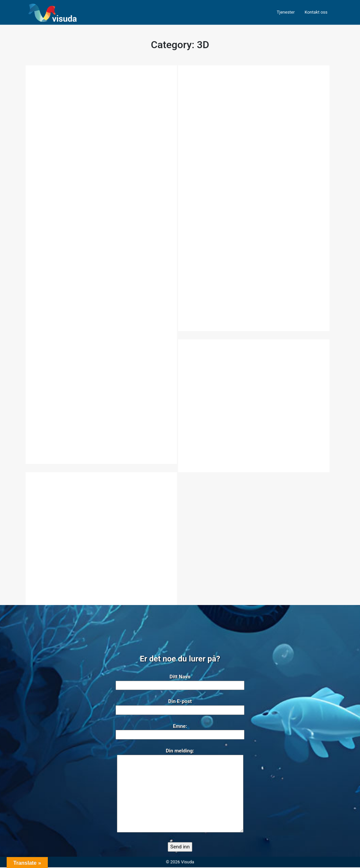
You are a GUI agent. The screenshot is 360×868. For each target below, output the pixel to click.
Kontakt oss (316, 12)
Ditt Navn (180, 682)
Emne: (180, 731)
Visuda (187, 863)
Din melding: (180, 791)
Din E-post (180, 706)
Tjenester (286, 12)
